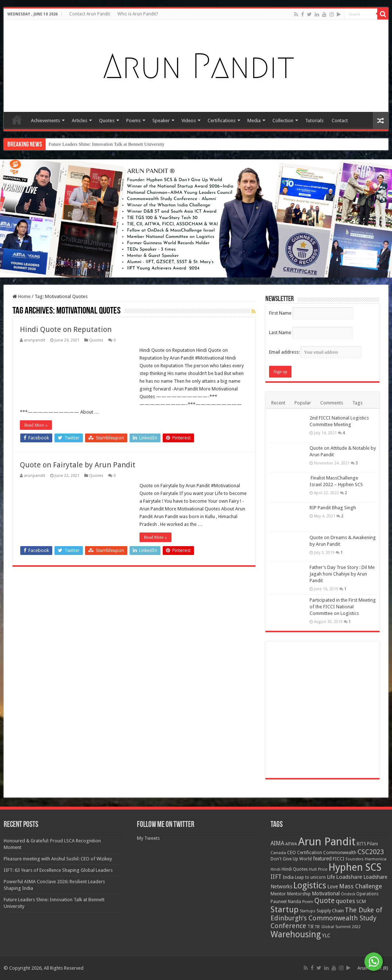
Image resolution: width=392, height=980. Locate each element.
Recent (278, 403)
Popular (303, 403)
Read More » (36, 425)
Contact (340, 121)
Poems (133, 121)
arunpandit (35, 340)
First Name (280, 313)
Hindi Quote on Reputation (66, 329)
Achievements (45, 121)
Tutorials (314, 121)
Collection (283, 121)
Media (254, 121)
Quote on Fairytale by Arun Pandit (78, 465)
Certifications (222, 121)
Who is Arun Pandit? (138, 14)
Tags (357, 403)
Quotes (107, 121)
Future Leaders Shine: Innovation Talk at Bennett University (107, 144)
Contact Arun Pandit (90, 14)
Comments (332, 403)
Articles (80, 121)
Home (17, 120)
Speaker (161, 121)
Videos (189, 121)
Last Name (280, 332)
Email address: (315, 352)
